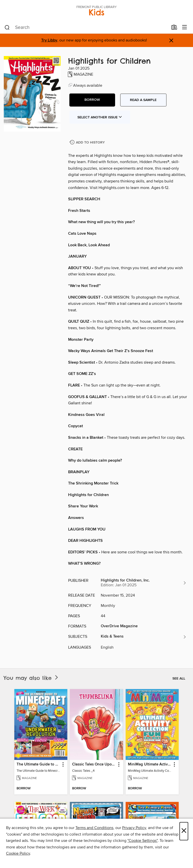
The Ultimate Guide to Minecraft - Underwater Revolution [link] (38, 764)
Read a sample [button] (143, 100)
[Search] (7, 28)
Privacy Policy (134, 828)
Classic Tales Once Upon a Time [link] (94, 764)
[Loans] (174, 28)
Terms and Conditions (94, 828)
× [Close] (184, 831)
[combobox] (86, 28)
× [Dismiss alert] (171, 41)
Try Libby (49, 40)
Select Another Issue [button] (100, 117)
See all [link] (179, 679)
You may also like (31, 678)
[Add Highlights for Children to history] (88, 143)
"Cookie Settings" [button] (142, 841)
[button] (92, 100)
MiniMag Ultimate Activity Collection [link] (150, 764)
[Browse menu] (185, 28)
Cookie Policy (18, 853)
